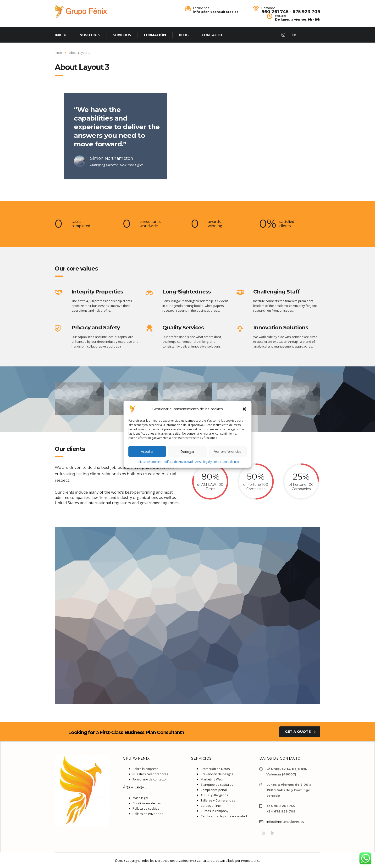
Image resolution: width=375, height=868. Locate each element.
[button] (244, 409)
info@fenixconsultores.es (285, 822)
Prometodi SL (251, 861)
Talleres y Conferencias (218, 800)
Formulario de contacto (149, 779)
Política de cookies (149, 462)
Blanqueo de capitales (217, 785)
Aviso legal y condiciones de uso (217, 462)
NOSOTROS (90, 35)
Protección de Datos (215, 769)
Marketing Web (212, 779)
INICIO (61, 35)
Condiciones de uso (147, 803)
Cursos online (211, 806)
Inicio (58, 53)
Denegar (187, 451)
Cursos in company (215, 811)
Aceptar (147, 451)
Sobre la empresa (146, 769)
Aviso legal (140, 798)
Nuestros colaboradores (150, 774)
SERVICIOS (122, 35)
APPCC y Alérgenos (214, 795)
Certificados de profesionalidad (224, 816)
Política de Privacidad (178, 462)
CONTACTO (212, 35)
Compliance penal (214, 790)
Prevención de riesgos (217, 774)
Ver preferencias (228, 451)
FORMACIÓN (155, 35)
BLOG (184, 35)
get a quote (301, 732)
